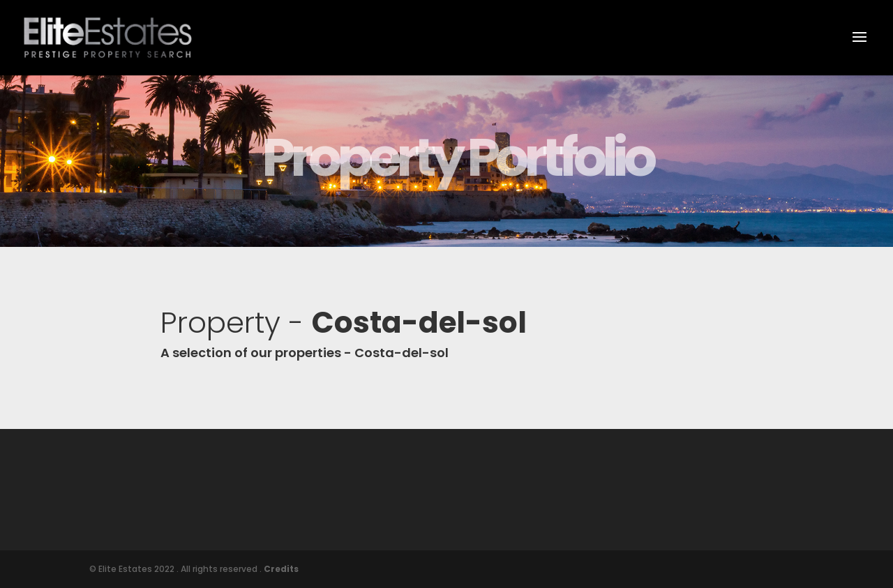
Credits (281, 569)
